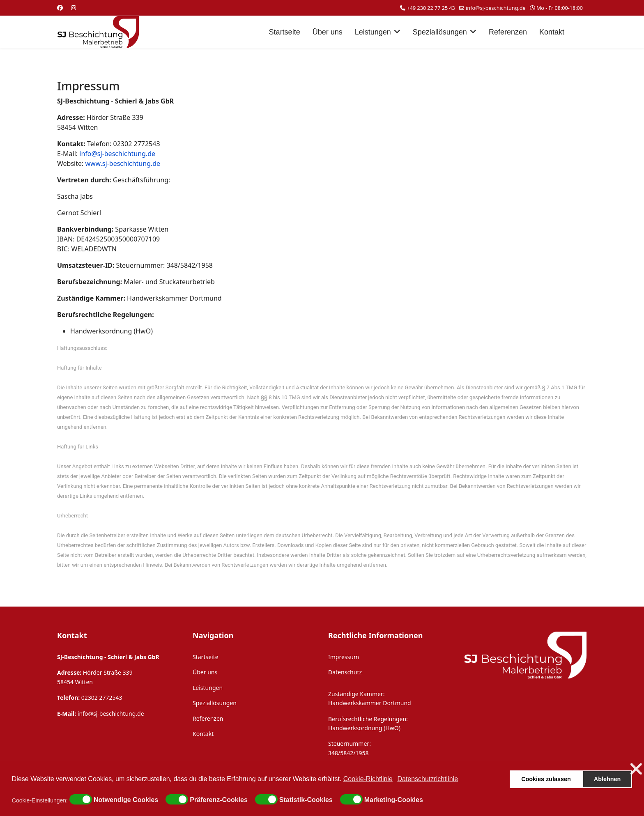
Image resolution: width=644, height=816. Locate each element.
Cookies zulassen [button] (546, 779)
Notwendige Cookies (126, 800)
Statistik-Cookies (306, 800)
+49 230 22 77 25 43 (431, 8)
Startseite (285, 32)
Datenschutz (345, 672)
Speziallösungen (440, 32)
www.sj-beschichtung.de (123, 163)
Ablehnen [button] (607, 779)
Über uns (328, 32)
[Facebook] (60, 8)
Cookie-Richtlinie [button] (368, 779)
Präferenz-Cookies (219, 800)
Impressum (344, 657)
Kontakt (552, 32)
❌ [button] (636, 769)
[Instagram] (74, 8)
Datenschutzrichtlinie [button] (428, 779)
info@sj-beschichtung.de (496, 8)
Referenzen (508, 32)
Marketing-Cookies (394, 800)
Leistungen (373, 32)
